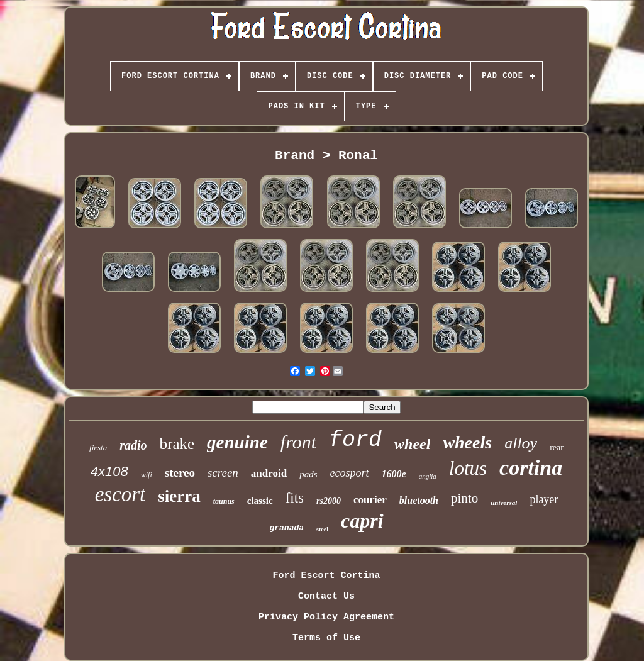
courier (370, 500)
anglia (428, 476)
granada (286, 528)
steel (322, 529)
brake (177, 444)
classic (260, 501)
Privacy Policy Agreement (326, 617)
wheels (467, 442)
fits (295, 498)
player (544, 499)
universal (504, 503)
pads (308, 474)
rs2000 (329, 501)
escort (120, 494)
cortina (531, 468)
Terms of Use (326, 638)
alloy (521, 443)
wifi (147, 475)
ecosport (350, 473)
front (298, 442)
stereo (180, 473)
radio (133, 445)
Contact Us (326, 597)
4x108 (109, 471)
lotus (468, 468)
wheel (412, 444)
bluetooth (419, 500)
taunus (224, 501)
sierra (179, 496)
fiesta (98, 447)
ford (355, 440)
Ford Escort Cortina (326, 576)
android (269, 473)
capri (362, 521)
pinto (464, 498)
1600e (394, 474)
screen (223, 473)
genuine (237, 442)
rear (557, 447)
